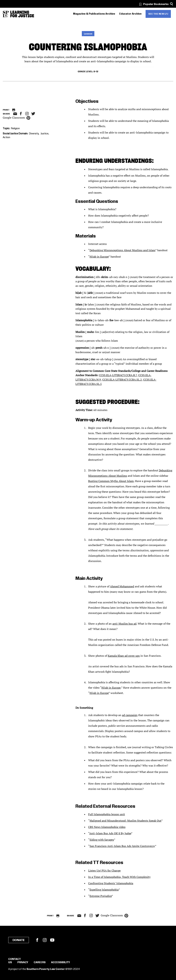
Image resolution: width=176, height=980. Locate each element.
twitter (33, 114)
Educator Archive (130, 14)
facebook (21, 114)
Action (6, 137)
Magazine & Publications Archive (94, 14)
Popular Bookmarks (156, 4)
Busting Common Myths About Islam (111, 481)
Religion (15, 129)
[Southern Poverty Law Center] (6, 14)
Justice (45, 134)
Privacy (23, 962)
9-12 (96, 72)
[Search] (171, 4)
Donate (19, 940)
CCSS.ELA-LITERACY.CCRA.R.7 (118, 375)
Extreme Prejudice (101, 896)
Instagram (27, 114)
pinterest (28, 118)
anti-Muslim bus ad (124, 624)
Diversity (34, 134)
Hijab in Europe (99, 257)
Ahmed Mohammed (122, 586)
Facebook (37, 940)
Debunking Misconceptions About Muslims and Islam (122, 250)
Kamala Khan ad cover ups (124, 656)
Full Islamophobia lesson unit (107, 814)
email (15, 114)
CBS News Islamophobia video (107, 827)
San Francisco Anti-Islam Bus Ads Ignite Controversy (122, 846)
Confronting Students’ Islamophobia (111, 883)
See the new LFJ (158, 14)
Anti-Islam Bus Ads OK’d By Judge (110, 833)
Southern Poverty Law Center (46, 969)
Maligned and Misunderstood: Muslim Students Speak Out (125, 821)
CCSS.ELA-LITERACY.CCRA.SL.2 (122, 380)
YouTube (52, 940)
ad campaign (130, 715)
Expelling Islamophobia (104, 890)
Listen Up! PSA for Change (104, 871)
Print (6, 110)
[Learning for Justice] (22, 14)
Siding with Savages (102, 840)
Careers (40, 962)
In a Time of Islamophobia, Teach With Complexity (119, 877)
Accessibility (60, 962)
